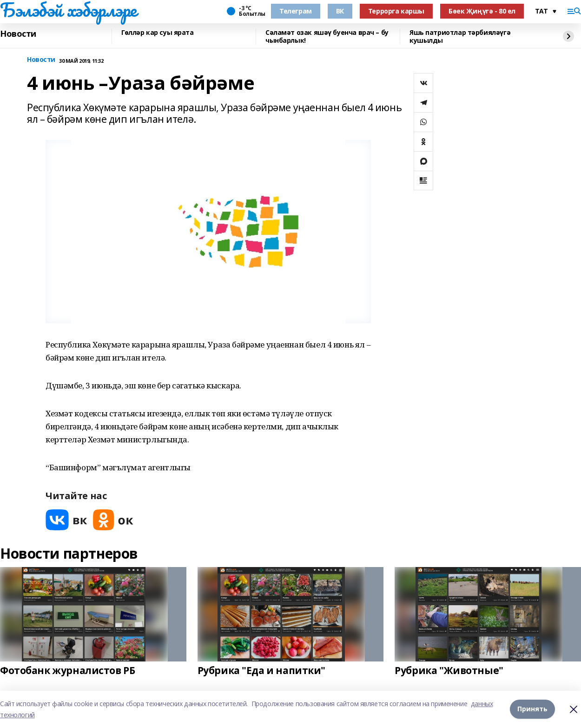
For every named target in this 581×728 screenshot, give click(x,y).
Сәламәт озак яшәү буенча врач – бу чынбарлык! (327, 37)
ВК (340, 11)
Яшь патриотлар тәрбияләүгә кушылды (460, 37)
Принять (532, 709)
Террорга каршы (396, 11)
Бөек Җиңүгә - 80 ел (482, 11)
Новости (18, 34)
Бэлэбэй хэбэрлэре (68, 10)
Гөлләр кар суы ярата (158, 33)
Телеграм (296, 11)
